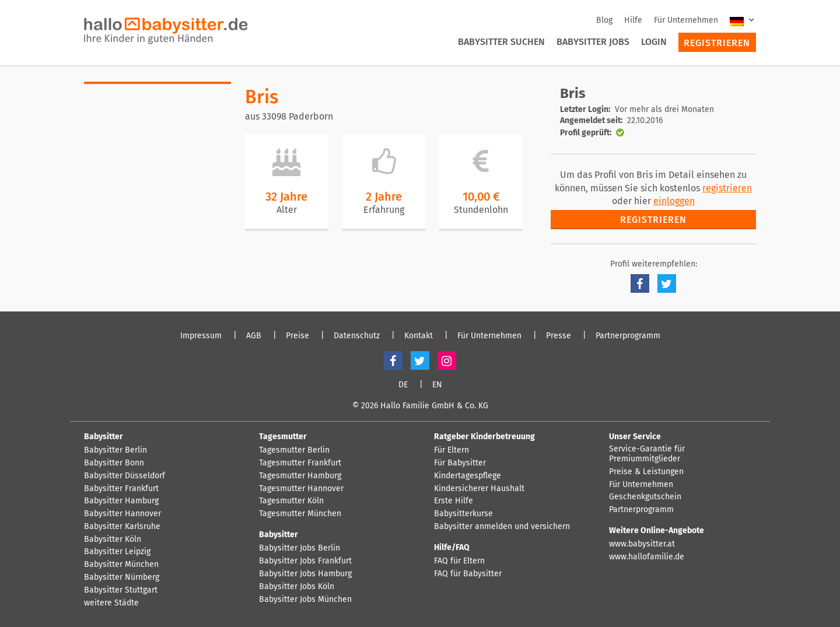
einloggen (674, 201)
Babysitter (104, 437)
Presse (559, 336)
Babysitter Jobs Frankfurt (305, 561)
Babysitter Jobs (593, 42)
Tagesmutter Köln (291, 501)
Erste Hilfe (454, 501)
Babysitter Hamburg (121, 501)
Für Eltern (452, 450)
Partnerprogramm (628, 336)
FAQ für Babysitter (468, 574)
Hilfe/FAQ (452, 547)
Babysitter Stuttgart (121, 590)
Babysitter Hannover (123, 514)
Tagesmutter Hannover (301, 489)
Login (654, 42)
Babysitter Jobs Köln (297, 587)
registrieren (727, 188)
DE (403, 385)
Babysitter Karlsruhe (122, 527)
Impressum (201, 336)
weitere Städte (111, 603)
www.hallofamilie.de (647, 557)
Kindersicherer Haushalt (479, 489)
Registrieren (717, 43)
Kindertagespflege (468, 476)
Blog (604, 20)
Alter (287, 210)
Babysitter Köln (113, 540)
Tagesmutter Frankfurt (300, 463)
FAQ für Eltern (459, 561)
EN (437, 385)
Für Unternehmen (686, 20)
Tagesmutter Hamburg (300, 476)
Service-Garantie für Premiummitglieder (647, 454)
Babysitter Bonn (114, 463)
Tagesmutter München (300, 514)
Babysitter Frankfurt (121, 489)
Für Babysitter (460, 463)
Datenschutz (357, 336)
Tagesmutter (283, 437)
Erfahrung (384, 210)
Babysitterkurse (463, 514)
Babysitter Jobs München (305, 600)
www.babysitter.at (642, 544)
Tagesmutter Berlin (294, 450)
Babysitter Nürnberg (122, 577)
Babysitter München (121, 565)
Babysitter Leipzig (117, 552)
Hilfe (633, 20)
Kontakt (419, 336)
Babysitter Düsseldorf (125, 476)
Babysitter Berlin (116, 450)
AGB (254, 336)
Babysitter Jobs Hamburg (305, 574)
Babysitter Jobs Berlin (300, 548)
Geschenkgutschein (645, 497)
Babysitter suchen (501, 42)
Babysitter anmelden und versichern (502, 527)
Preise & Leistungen (646, 472)
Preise (297, 336)
